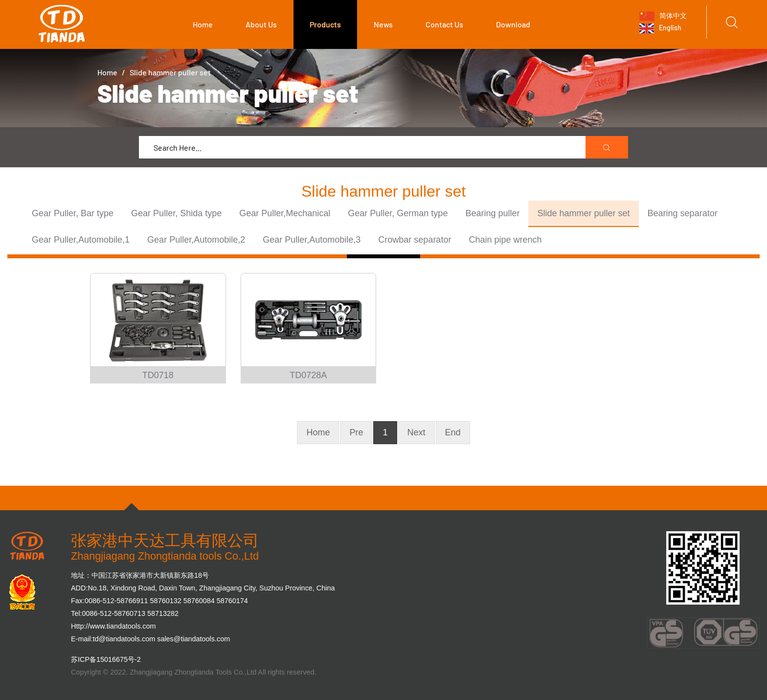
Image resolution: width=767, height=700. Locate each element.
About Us (261, 24)
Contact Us (444, 24)
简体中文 (663, 16)
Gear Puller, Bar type (73, 213)
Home (203, 24)
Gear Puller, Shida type (176, 213)
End (453, 432)
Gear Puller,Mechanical (285, 213)
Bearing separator (683, 213)
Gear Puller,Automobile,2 (196, 240)
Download (513, 24)
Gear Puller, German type (398, 213)
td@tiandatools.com (124, 639)
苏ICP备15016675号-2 (106, 659)
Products (325, 24)
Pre (356, 432)
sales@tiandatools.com (193, 639)
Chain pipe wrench (505, 240)
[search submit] (607, 148)
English (660, 28)
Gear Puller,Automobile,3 (312, 240)
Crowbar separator (415, 240)
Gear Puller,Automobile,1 (81, 240)
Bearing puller (492, 213)
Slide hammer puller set (583, 213)
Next (417, 432)
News (383, 24)
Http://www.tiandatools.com (113, 626)
